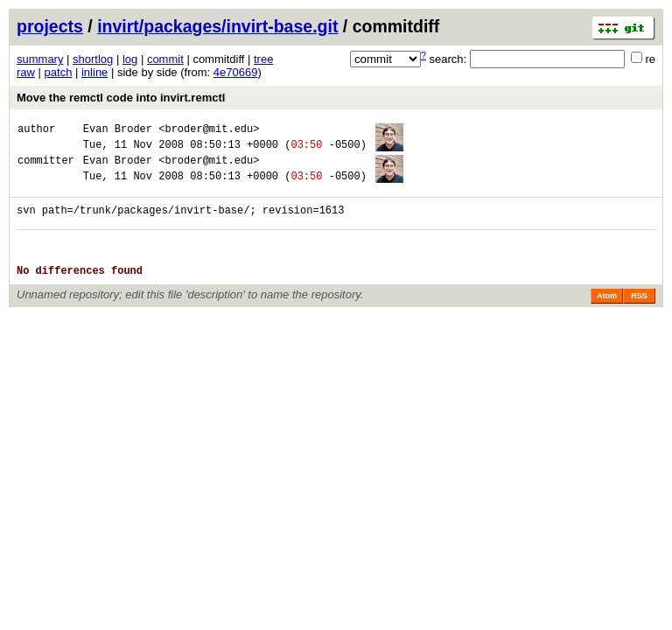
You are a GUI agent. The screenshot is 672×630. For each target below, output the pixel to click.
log (130, 59)
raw (26, 72)
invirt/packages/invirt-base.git (217, 26)
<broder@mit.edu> (209, 131)
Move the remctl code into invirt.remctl (121, 98)
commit (165, 59)
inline (94, 72)
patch (59, 72)
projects (50, 26)
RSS (639, 317)
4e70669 (236, 72)
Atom (607, 317)
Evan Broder (118, 131)
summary (40, 59)
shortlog (93, 59)
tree (263, 59)
